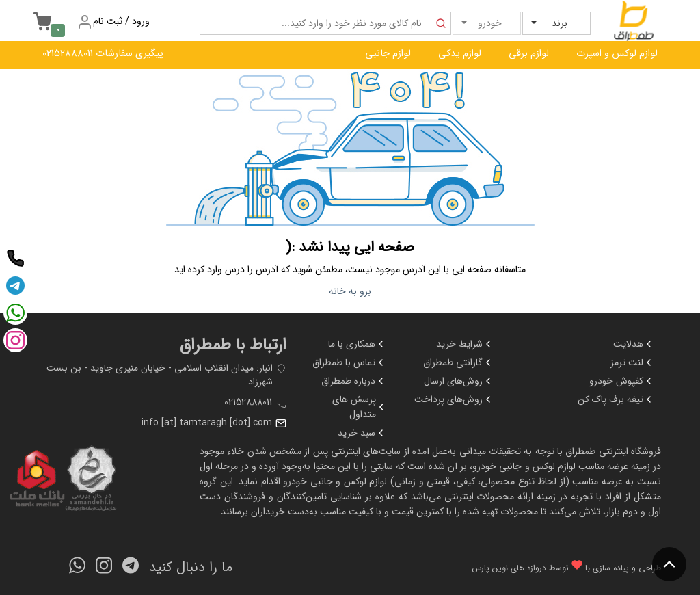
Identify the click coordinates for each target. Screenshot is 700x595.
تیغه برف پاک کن (616, 399)
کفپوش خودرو (622, 381)
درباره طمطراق (354, 381)
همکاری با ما (357, 344)
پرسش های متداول (359, 407)
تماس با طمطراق (349, 362)
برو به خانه (350, 291)
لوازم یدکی (460, 54)
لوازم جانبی (388, 54)
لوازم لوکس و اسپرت (617, 54)
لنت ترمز (632, 362)
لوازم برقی (529, 54)
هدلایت (634, 344)
